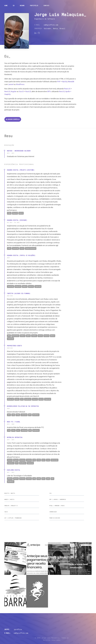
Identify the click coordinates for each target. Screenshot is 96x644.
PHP (59, 82)
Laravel (11, 84)
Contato (46, 6)
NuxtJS (28, 91)
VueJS (21, 91)
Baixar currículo (13, 119)
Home (6, 6)
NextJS (7, 91)
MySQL (65, 82)
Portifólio (34, 6)
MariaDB (71, 82)
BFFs (49, 91)
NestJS (62, 91)
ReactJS (67, 89)
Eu (14, 6)
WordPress (20, 84)
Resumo (22, 6)
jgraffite (18, 629)
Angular (13, 91)
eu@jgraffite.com (51, 25)
